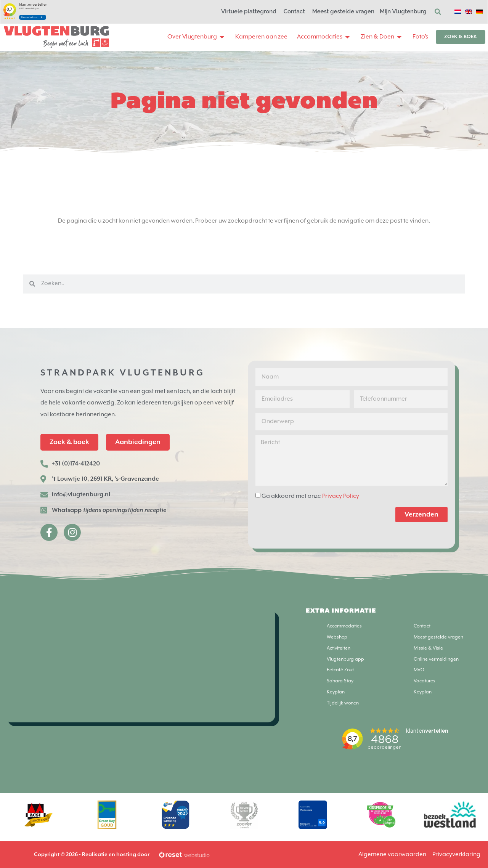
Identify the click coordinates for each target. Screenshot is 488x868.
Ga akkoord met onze (310, 496)
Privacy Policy (341, 496)
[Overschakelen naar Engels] (469, 12)
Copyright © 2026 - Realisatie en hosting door (92, 855)
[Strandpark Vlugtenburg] (140, 665)
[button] (438, 12)
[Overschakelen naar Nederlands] (458, 12)
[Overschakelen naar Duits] (479, 12)
